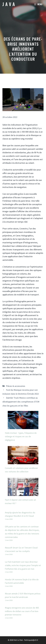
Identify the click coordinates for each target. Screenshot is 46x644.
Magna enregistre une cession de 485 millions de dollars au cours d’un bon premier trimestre (22, 611)
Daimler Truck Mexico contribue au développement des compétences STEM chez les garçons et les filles (21, 402)
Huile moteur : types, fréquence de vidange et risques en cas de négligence (21, 436)
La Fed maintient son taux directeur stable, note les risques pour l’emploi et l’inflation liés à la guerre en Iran (23, 565)
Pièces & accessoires (16, 386)
